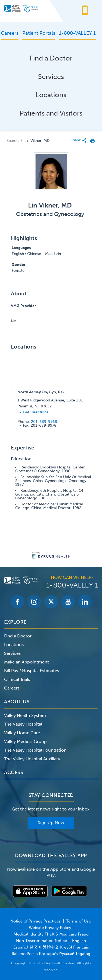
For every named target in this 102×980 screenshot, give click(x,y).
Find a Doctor (51, 58)
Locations (51, 95)
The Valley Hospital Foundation (35, 750)
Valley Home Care (22, 733)
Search (13, 141)
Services (51, 77)
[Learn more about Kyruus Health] (51, 556)
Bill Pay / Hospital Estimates (32, 671)
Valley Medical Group (25, 741)
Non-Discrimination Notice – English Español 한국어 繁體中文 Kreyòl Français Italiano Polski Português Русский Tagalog (51, 947)
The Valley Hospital (23, 724)
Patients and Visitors (51, 113)
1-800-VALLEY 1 (72, 585)
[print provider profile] (93, 141)
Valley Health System (25, 715)
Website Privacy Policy (50, 928)
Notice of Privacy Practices (35, 921)
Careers (12, 688)
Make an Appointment (27, 662)
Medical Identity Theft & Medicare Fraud (51, 934)
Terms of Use (78, 921)
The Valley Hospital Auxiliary (32, 759)
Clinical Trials (17, 679)
